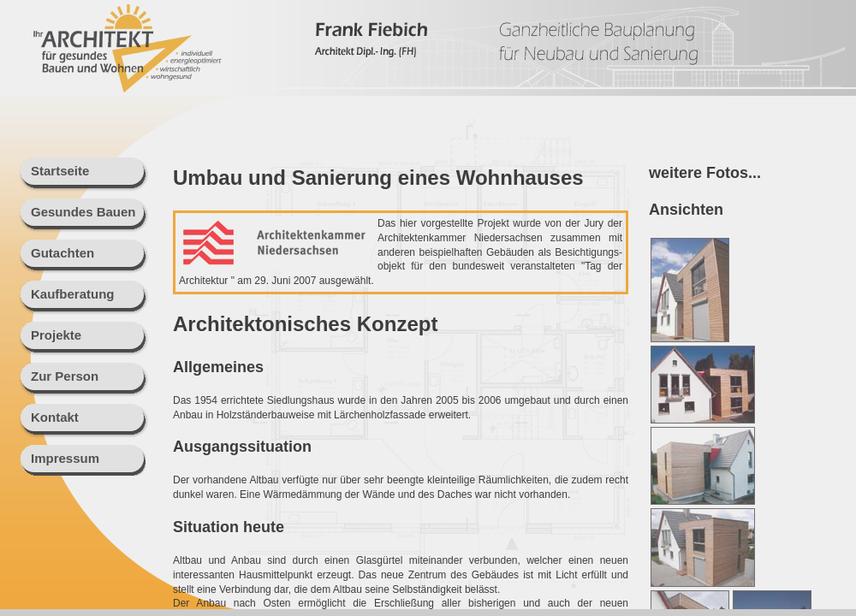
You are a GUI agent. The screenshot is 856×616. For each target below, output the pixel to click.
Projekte (56, 335)
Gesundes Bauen (83, 212)
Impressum (65, 458)
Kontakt (55, 417)
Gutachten (62, 253)
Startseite (60, 171)
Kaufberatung (73, 294)
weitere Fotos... (705, 173)
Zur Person (65, 376)
